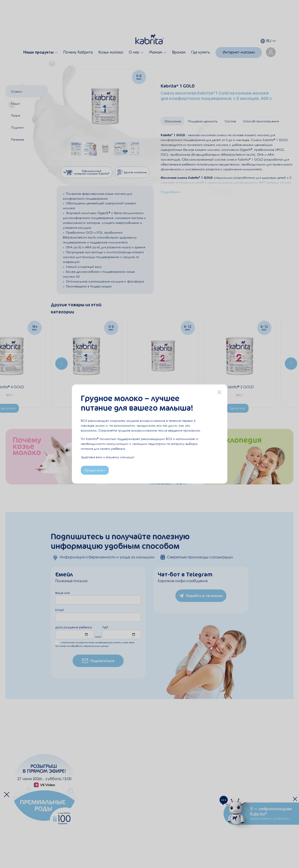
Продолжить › (95, 470)
